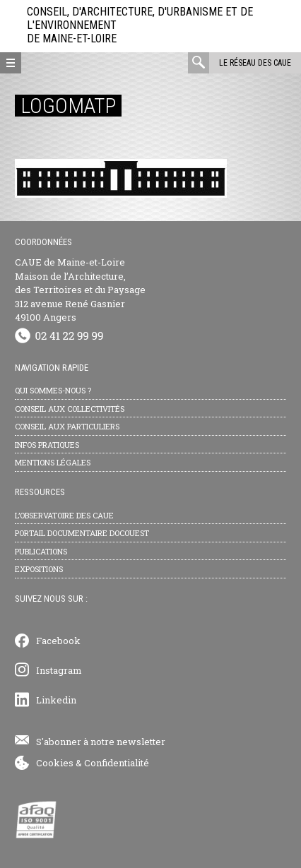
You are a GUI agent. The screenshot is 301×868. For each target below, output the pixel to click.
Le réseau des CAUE (255, 63)
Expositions (39, 569)
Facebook (58, 641)
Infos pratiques (47, 445)
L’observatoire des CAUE (64, 515)
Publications (41, 551)
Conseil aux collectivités (70, 409)
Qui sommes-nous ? (53, 390)
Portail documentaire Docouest (82, 533)
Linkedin (56, 700)
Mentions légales (53, 462)
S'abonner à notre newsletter (101, 742)
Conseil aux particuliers (67, 426)
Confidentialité (117, 763)
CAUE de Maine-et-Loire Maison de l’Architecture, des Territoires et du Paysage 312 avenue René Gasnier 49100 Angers (80, 290)
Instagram (59, 670)
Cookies (55, 763)
